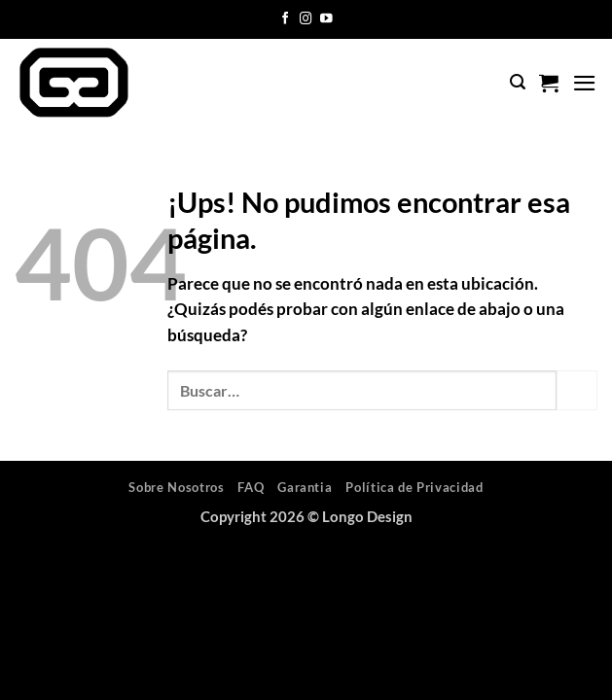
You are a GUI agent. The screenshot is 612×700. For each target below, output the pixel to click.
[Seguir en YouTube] (326, 19)
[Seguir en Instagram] (306, 19)
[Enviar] (577, 390)
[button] (518, 82)
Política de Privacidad (414, 487)
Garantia (305, 487)
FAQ (251, 487)
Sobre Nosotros (176, 487)
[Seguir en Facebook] (286, 19)
